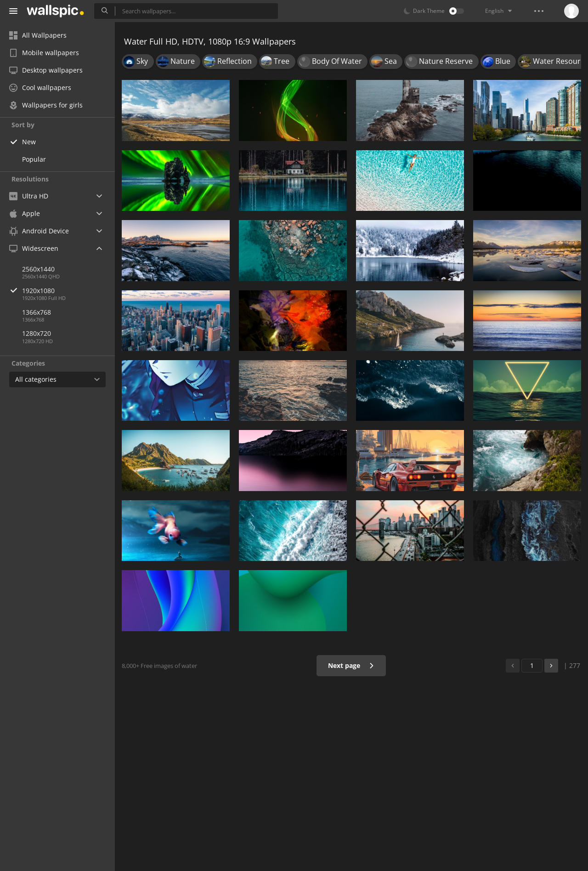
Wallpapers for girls (46, 105)
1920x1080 (68, 291)
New (29, 142)
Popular (34, 159)
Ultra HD (29, 196)
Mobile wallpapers (44, 53)
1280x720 (37, 333)
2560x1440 (38, 269)
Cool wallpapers (40, 88)
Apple (25, 213)
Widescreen (34, 248)
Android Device (39, 231)
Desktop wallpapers (46, 70)
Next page (351, 665)
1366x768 (37, 312)
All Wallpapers (38, 35)
